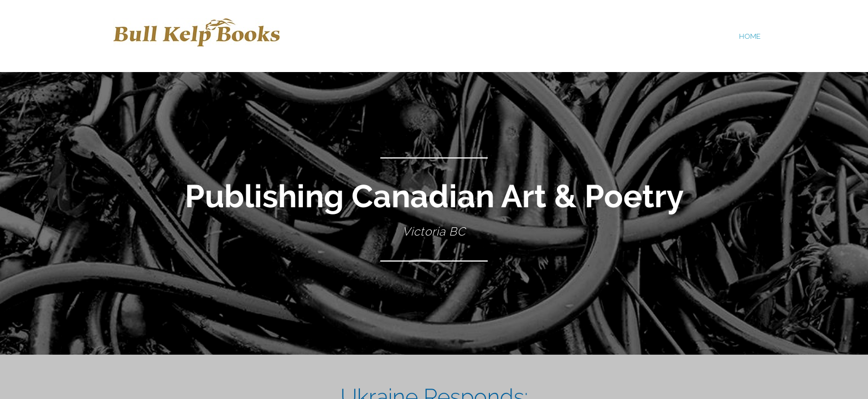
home (750, 36)
